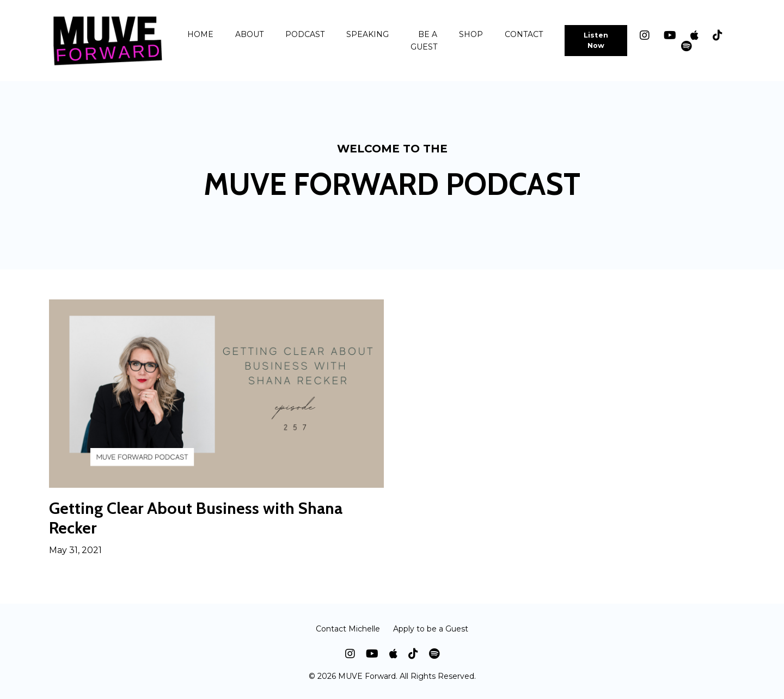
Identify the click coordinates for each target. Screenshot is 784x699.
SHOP (471, 34)
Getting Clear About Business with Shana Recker (196, 518)
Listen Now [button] (596, 40)
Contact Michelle (348, 629)
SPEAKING (367, 34)
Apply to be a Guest (431, 629)
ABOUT (249, 34)
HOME (200, 34)
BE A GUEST (424, 40)
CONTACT (524, 34)
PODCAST (305, 34)
